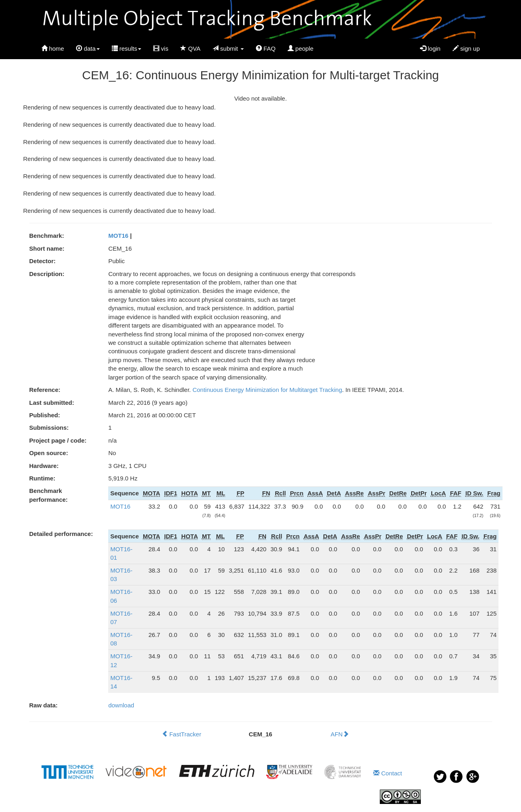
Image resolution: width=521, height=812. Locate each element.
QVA (190, 48)
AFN (340, 734)
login (430, 48)
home (53, 48)
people (301, 48)
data (88, 48)
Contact (388, 773)
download (121, 705)
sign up (466, 48)
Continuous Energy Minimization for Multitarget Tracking (267, 390)
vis (161, 48)
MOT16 (118, 236)
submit (228, 48)
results (127, 48)
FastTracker (182, 734)
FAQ (266, 48)
